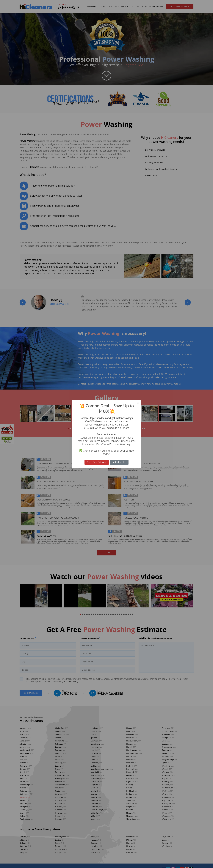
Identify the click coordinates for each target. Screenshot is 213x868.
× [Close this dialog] (138, 403)
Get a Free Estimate (97, 462)
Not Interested (119, 462)
